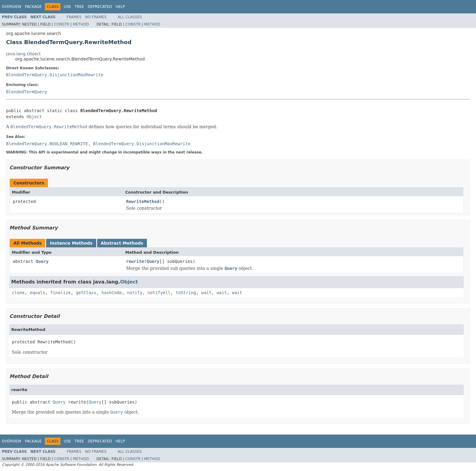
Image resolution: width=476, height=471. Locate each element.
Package (33, 7)
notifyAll (159, 293)
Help (120, 7)
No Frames (96, 17)
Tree (79, 7)
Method (81, 24)
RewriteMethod (143, 201)
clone (18, 293)
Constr (62, 24)
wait (206, 293)
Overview (12, 7)
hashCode (112, 293)
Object (34, 117)
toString (186, 293)
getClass (86, 293)
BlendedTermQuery (27, 92)
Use (67, 7)
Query (42, 261)
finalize (60, 293)
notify (135, 293)
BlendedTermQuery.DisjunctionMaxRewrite (55, 75)
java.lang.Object (23, 54)
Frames (74, 17)
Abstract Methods (122, 243)
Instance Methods (71, 243)
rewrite (135, 261)
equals (37, 293)
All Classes (130, 17)
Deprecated (100, 7)
